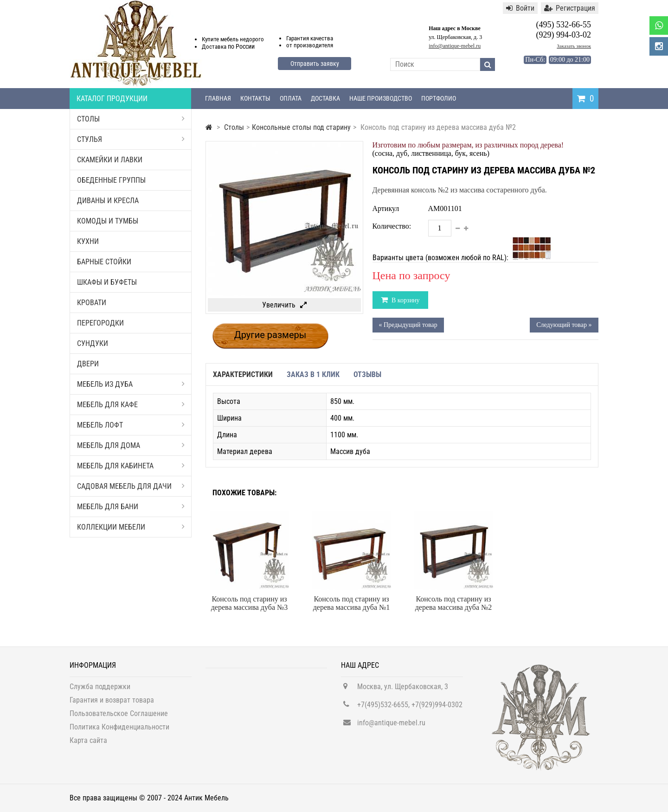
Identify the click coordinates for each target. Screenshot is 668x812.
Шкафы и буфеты (107, 282)
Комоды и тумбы (108, 221)
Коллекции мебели (131, 527)
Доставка (325, 98)
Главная (218, 98)
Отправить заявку (315, 64)
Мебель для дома (131, 445)
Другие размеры (270, 335)
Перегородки (100, 323)
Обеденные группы (111, 180)
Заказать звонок (574, 46)
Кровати (92, 303)
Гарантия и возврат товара (112, 704)
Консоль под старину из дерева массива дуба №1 (352, 603)
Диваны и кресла (108, 201)
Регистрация (570, 8)
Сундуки (93, 343)
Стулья (131, 139)
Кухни (88, 241)
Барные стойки (104, 262)
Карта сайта (88, 745)
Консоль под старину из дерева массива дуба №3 (250, 603)
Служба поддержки (100, 691)
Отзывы (367, 374)
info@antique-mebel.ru (455, 46)
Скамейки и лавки (110, 160)
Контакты (255, 98)
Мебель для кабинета (131, 466)
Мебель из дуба (131, 384)
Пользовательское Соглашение (119, 718)
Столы (131, 119)
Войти (520, 8)
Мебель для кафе (131, 405)
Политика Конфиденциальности (119, 731)
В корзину (405, 300)
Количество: (392, 226)
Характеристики (243, 374)
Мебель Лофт (131, 425)
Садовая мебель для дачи (131, 486)
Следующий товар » (564, 325)
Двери (88, 364)
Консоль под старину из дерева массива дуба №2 (454, 603)
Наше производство (381, 98)
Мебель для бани (131, 507)
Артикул (386, 208)
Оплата (291, 98)
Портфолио (439, 98)
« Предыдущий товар (408, 325)
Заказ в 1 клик (313, 374)
